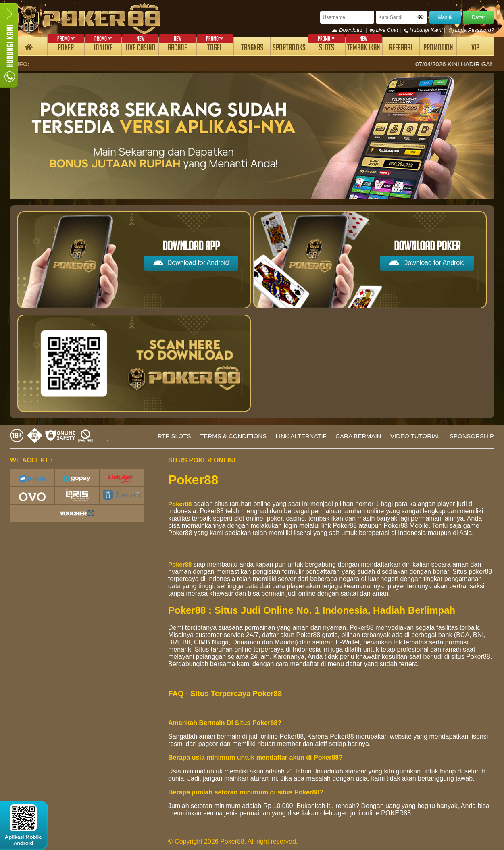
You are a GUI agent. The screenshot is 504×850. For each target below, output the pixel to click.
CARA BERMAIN (358, 436)
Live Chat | (386, 30)
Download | (351, 30)
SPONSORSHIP (472, 436)
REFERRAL (401, 49)
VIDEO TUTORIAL (415, 436)
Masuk (445, 17)
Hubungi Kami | (425, 30)
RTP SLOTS (174, 436)
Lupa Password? (471, 30)
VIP (475, 49)
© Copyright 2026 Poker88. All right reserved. (233, 841)
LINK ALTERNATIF (301, 436)
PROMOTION (438, 49)
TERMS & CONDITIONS (233, 436)
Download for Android (191, 262)
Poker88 (180, 504)
